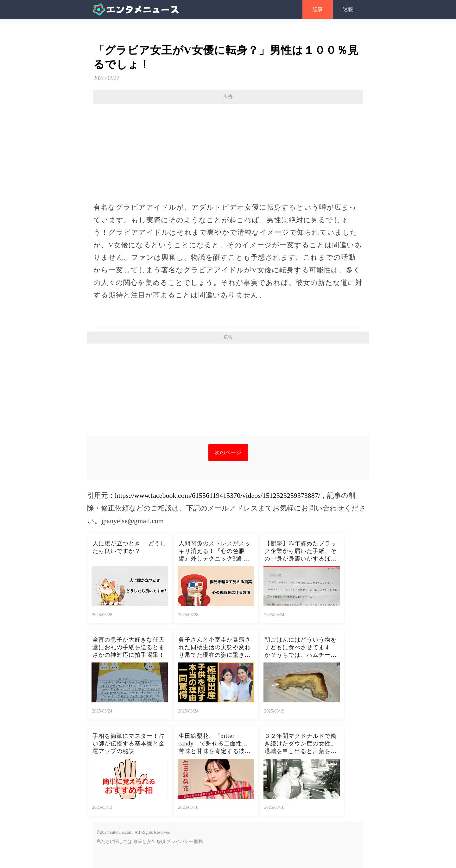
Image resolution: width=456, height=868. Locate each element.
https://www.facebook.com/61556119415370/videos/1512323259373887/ (218, 495)
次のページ (228, 452)
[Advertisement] (228, 150)
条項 (161, 842)
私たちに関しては (114, 842)
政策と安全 (144, 842)
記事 (318, 9)
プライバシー (180, 842)
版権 (199, 842)
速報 (348, 9)
